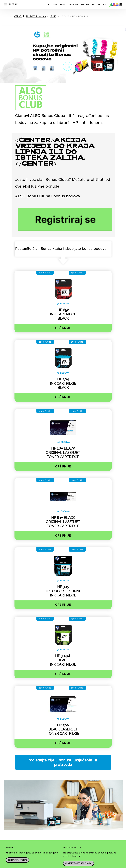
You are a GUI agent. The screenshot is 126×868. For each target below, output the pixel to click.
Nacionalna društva (72, 803)
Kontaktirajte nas (17, 752)
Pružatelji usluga (11, 798)
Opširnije (63, 270)
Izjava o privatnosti (51, 866)
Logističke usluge (12, 846)
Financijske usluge (12, 836)
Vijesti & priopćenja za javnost (73, 809)
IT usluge (8, 841)
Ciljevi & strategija (72, 820)
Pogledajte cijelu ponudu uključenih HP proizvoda (63, 704)
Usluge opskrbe (11, 856)
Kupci (6, 793)
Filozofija (67, 815)
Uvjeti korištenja (81, 866)
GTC (93, 866)
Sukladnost (68, 793)
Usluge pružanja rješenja (15, 851)
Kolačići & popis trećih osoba (26, 866)
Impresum (66, 866)
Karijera (67, 788)
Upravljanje (68, 798)
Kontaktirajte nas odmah (79, 756)
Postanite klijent (11, 788)
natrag (18, 16)
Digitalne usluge (11, 831)
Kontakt (53, 4)
